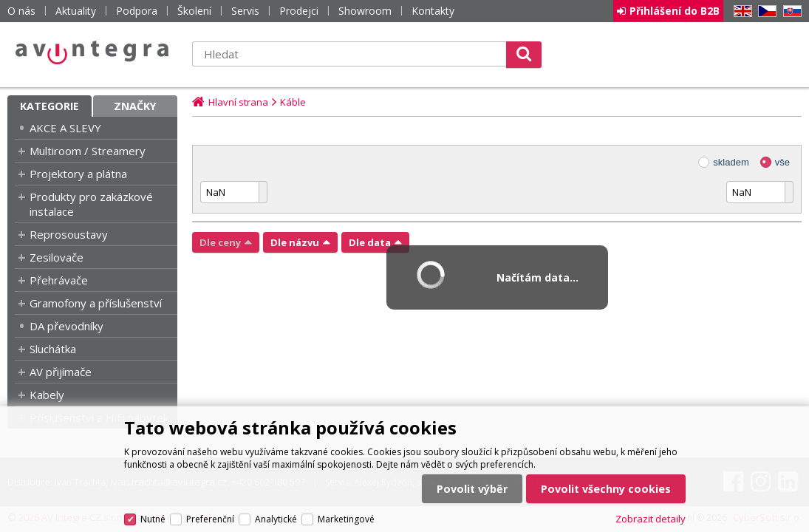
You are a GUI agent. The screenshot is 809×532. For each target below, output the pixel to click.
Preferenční (210, 519)
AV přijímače (61, 372)
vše (782, 162)
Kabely (47, 395)
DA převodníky (66, 326)
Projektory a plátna (78, 174)
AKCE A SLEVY (65, 128)
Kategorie (50, 106)
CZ (765, 11)
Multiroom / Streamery (88, 151)
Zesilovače (57, 257)
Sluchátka (53, 349)
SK (790, 11)
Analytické (276, 519)
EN (740, 11)
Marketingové (346, 519)
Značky (135, 106)
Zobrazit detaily (651, 519)
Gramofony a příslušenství (96, 303)
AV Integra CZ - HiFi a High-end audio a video (92, 52)
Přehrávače (59, 280)
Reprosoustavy (69, 234)
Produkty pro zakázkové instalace (91, 204)
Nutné (153, 519)
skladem (731, 162)
